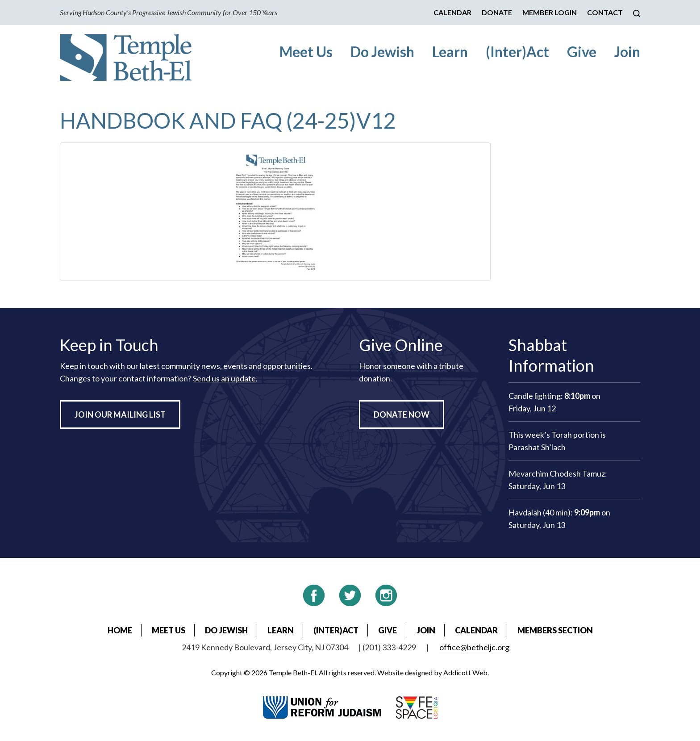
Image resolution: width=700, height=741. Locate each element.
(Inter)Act (517, 52)
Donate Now (402, 414)
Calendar (452, 12)
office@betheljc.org (474, 647)
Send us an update (224, 378)
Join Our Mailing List (120, 414)
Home (120, 630)
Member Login (550, 12)
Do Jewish (382, 52)
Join (627, 52)
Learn (450, 52)
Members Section (555, 630)
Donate (497, 12)
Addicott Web (465, 672)
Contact (605, 12)
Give (582, 52)
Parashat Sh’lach (537, 447)
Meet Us (306, 52)
